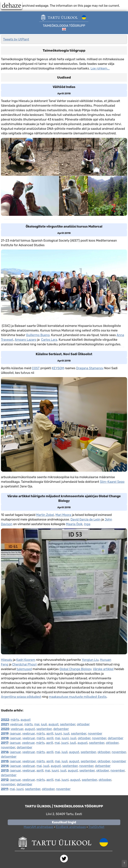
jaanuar (16, 734)
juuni (58, 734)
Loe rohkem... (100, 68)
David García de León (86, 519)
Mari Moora (63, 515)
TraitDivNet (96, 827)
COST (36, 368)
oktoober (83, 724)
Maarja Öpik (74, 524)
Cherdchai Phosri (24, 664)
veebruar (16, 724)
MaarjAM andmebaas (39, 827)
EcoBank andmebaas (71, 827)
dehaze (12, 5)
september (68, 724)
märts (15, 720)
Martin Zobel (45, 515)
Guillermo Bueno (38, 335)
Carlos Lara (49, 340)
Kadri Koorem (26, 660)
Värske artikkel (103, 669)
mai (37, 724)
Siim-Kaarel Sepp (112, 482)
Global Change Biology (76, 669)
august (26, 720)
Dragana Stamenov (90, 368)
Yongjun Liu (90, 660)
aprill (50, 734)
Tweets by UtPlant (16, 39)
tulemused (24, 669)
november (95, 734)
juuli (44, 724)
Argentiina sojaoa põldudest (21, 697)
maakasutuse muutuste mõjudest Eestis (78, 697)
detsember (61, 729)
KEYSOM (58, 368)
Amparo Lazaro (25, 340)
